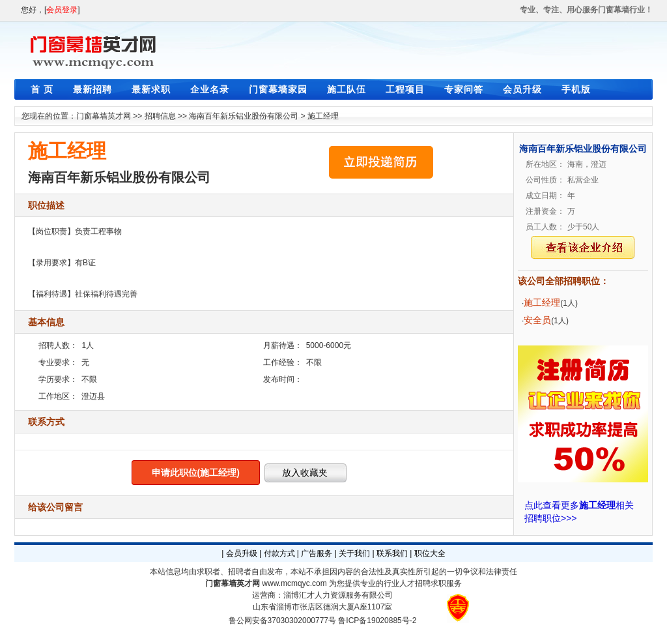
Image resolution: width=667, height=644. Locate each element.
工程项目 (405, 89)
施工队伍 (347, 89)
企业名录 (210, 89)
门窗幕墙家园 (278, 89)
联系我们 (392, 553)
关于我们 (354, 553)
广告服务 (317, 553)
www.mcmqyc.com (294, 583)
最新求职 (151, 89)
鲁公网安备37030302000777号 (282, 621)
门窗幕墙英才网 (104, 116)
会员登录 (62, 10)
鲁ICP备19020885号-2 (377, 621)
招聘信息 (160, 116)
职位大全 (430, 553)
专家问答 (464, 89)
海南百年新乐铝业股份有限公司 (244, 116)
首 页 (42, 89)
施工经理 (323, 116)
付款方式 (279, 553)
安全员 (537, 320)
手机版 (576, 89)
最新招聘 (92, 89)
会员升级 (522, 89)
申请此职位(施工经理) (196, 473)
